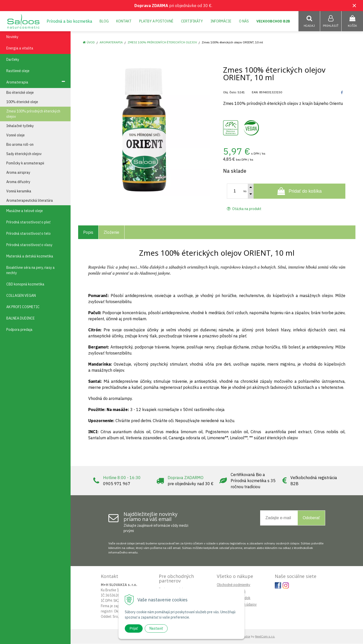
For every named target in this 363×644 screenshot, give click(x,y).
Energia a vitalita (20, 48)
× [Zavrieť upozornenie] (354, 5)
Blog (104, 21)
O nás (244, 21)
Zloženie (111, 232)
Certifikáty (192, 21)
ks (245, 191)
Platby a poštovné (156, 21)
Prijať (134, 628)
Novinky (12, 37)
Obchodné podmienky (234, 585)
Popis (88, 232)
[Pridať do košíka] (299, 191)
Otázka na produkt (244, 209)
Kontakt (124, 21)
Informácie (221, 21)
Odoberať (311, 518)
